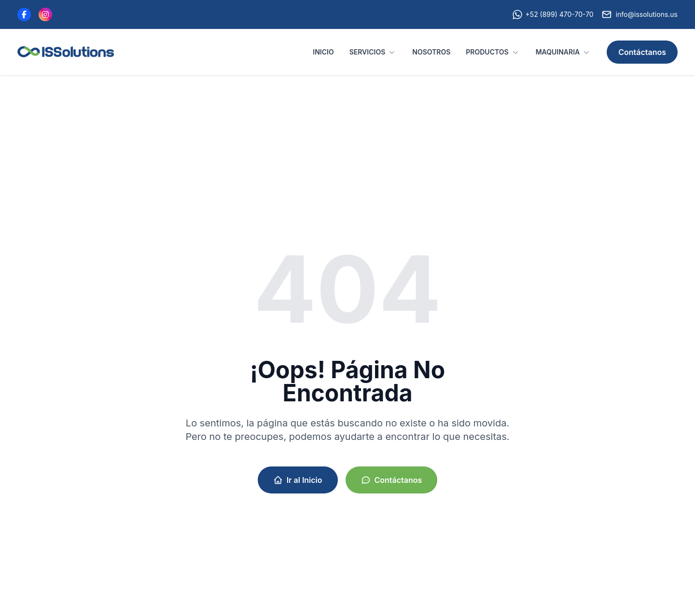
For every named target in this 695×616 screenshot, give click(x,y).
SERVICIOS (373, 52)
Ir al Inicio (298, 480)
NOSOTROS (431, 52)
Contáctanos (642, 52)
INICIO (323, 52)
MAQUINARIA (564, 52)
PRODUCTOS (493, 52)
